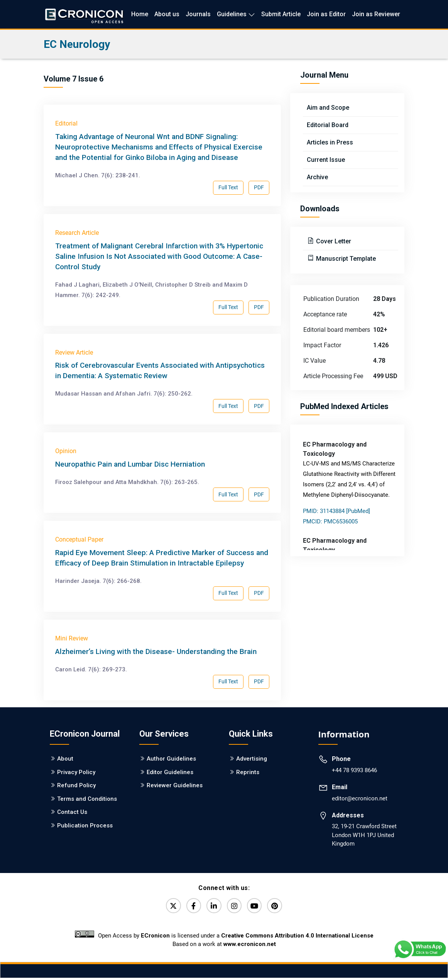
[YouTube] (258, 907)
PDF (259, 187)
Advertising (252, 759)
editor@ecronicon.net (360, 798)
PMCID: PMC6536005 (330, 521)
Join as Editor (326, 14)
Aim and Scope (328, 108)
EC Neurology (77, 44)
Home (140, 14)
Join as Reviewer (376, 14)
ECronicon (155, 938)
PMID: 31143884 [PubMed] (336, 511)
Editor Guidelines (170, 772)
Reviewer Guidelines (175, 785)
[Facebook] (191, 907)
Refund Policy (76, 785)
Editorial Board (328, 125)
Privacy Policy (76, 772)
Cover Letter (333, 241)
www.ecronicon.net (250, 946)
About (65, 759)
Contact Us (72, 812)
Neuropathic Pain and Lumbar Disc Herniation (130, 464)
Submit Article (281, 14)
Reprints (248, 772)
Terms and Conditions (87, 799)
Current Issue (326, 160)
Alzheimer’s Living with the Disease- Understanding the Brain (156, 651)
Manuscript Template (345, 259)
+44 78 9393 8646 (354, 770)
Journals (198, 14)
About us (167, 14)
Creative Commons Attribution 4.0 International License (297, 938)
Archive (317, 177)
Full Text (228, 187)
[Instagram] (235, 907)
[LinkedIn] (213, 907)
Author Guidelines (171, 759)
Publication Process (85, 825)
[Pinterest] (280, 907)
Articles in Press (330, 142)
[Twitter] (168, 907)
